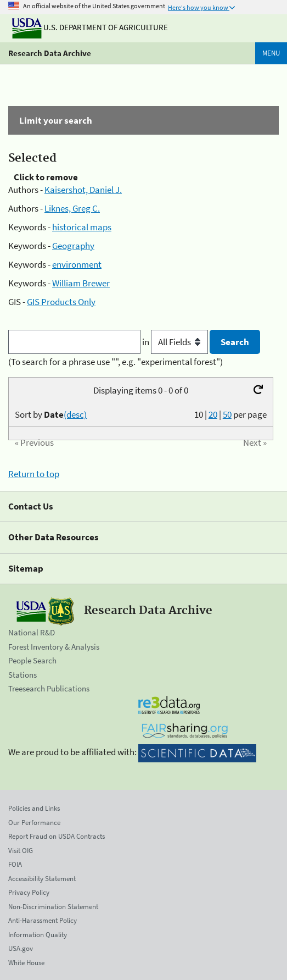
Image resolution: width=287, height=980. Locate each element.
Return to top (34, 474)
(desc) (75, 414)
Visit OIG (21, 851)
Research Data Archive (50, 53)
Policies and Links (34, 808)
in (176, 342)
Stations (22, 675)
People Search (32, 660)
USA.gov (21, 948)
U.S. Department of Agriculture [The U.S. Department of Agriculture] (90, 27)
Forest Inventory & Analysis (54, 647)
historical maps (82, 227)
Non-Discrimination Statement (53, 907)
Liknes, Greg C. (72, 208)
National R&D (32, 632)
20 (213, 414)
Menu (271, 53)
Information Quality (38, 935)
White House (26, 963)
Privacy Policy (29, 892)
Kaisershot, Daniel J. (83, 190)
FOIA (15, 864)
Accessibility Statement (42, 879)
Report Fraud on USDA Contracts (57, 836)
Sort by (51, 414)
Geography (73, 246)
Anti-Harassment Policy (43, 920)
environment (77, 264)
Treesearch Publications (49, 688)
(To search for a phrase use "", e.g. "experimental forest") (116, 362)
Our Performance (34, 823)
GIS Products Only (61, 302)
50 (227, 414)
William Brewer (81, 283)
